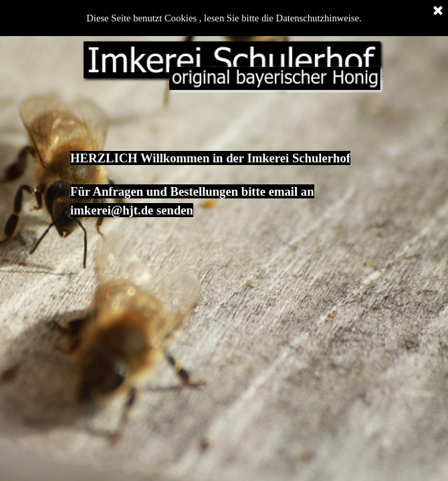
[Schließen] (438, 11)
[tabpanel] (224, 171)
